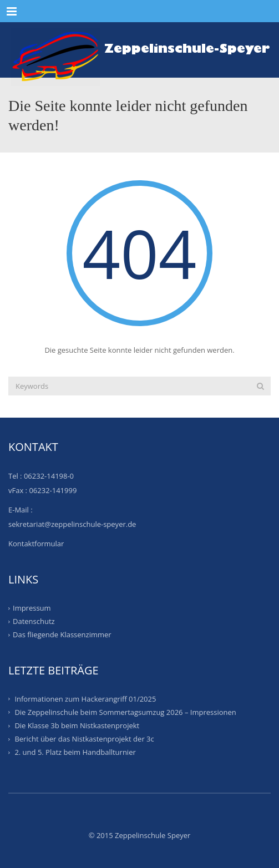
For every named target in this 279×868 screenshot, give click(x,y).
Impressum (32, 608)
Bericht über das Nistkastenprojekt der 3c (84, 739)
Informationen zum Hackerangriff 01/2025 (85, 698)
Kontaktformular (36, 544)
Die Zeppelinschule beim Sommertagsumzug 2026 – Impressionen (125, 712)
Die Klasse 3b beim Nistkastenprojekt (77, 725)
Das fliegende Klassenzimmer (62, 634)
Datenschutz (34, 621)
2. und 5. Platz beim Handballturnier (75, 752)
